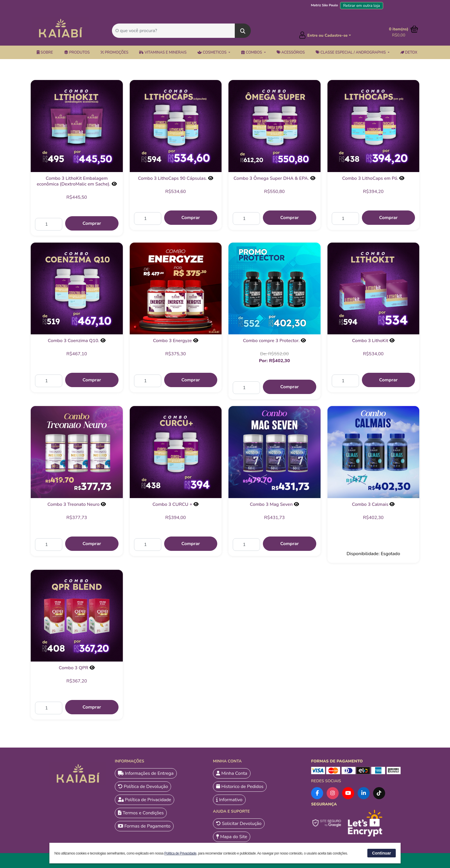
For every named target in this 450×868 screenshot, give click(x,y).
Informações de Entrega (146, 773)
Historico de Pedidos (240, 787)
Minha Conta (232, 773)
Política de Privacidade (144, 800)
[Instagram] (333, 793)
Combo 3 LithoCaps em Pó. (370, 178)
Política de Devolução (143, 787)
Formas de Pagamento (144, 826)
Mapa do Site (232, 837)
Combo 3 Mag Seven (271, 504)
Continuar (381, 853)
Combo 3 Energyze (172, 341)
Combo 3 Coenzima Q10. (74, 341)
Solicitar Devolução (239, 824)
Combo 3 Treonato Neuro (73, 504)
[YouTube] (348, 793)
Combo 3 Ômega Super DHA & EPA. (271, 178)
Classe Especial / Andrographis (351, 52)
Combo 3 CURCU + (172, 504)
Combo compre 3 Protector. (271, 341)
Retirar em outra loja (362, 6)
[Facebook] (317, 793)
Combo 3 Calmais (370, 504)
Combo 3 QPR (74, 668)
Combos (252, 52)
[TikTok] (379, 793)
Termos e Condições (141, 813)
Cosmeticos (213, 52)
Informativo (229, 800)
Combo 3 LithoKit (370, 341)
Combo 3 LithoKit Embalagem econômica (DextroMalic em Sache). (73, 181)
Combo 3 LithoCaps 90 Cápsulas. (172, 178)
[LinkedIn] (364, 793)
